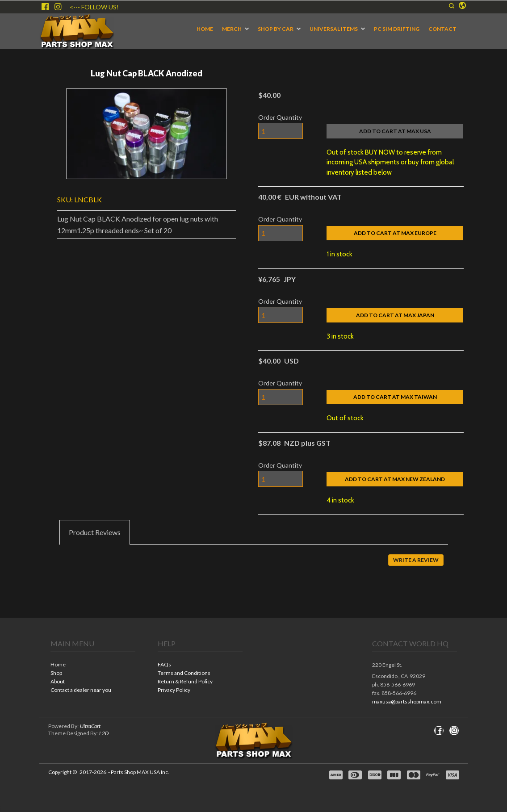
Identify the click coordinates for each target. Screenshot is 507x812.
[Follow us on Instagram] (58, 7)
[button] (452, 6)
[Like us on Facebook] (45, 7)
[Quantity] (281, 131)
